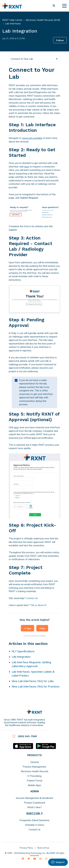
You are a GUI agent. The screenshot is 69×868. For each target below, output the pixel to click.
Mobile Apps (35, 785)
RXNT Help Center (12, 20)
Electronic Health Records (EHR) (43, 20)
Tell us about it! (38, 605)
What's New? (34, 807)
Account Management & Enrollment (34, 798)
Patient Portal (34, 781)
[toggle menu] (64, 6)
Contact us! (32, 598)
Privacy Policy (26, 848)
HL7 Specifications (23, 651)
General (34, 762)
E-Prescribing (34, 776)
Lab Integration (21, 657)
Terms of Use (43, 848)
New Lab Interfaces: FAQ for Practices (36, 686)
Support (58, 862)
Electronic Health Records (35, 771)
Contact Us (35, 829)
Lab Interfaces (13, 24)
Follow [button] (60, 40)
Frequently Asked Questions (34, 820)
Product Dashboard (35, 803)
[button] (28, 628)
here (27, 167)
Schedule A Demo (35, 825)
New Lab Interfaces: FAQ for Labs (33, 681)
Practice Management (34, 767)
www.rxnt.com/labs (32, 138)
